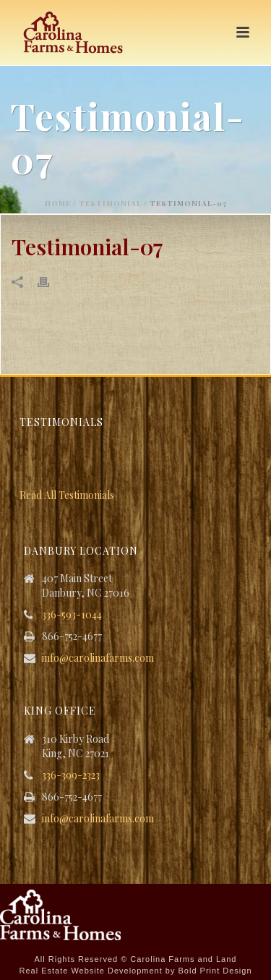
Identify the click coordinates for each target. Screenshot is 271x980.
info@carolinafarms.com (98, 658)
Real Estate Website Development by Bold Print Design (135, 971)
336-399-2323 (71, 775)
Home (58, 203)
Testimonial (110, 203)
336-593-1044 (72, 615)
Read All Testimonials (67, 495)
